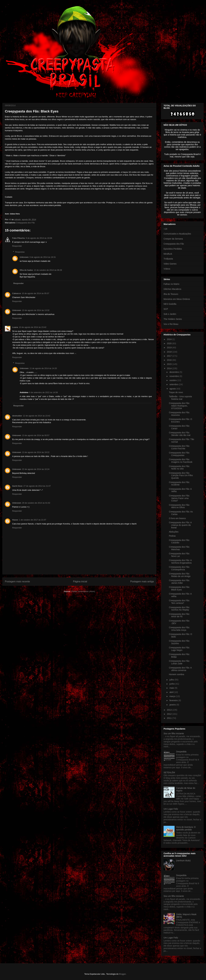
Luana (15, 327)
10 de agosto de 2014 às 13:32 (36, 310)
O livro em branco (177, 518)
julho (172, 680)
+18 (165, 229)
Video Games (170, 264)
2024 (170, 339)
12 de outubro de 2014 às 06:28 (48, 270)
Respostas (20, 252)
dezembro (174, 372)
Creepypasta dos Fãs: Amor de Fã (179, 615)
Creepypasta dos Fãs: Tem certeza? (179, 602)
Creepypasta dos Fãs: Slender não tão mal (180, 434)
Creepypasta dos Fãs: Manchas (179, 548)
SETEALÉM (169, 772)
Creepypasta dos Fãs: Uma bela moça (179, 629)
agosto (173, 389)
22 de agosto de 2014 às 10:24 (36, 469)
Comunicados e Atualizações (177, 234)
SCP (166, 309)
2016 (170, 360)
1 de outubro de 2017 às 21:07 (33, 520)
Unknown (24, 257)
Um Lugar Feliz (171, 809)
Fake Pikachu (19, 238)
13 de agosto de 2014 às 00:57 (36, 435)
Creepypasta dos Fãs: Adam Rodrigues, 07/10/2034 (179, 406)
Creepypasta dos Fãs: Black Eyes (179, 588)
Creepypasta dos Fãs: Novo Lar (179, 555)
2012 (170, 714)
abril (172, 692)
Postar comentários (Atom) (83, 591)
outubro (173, 380)
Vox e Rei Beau (171, 324)
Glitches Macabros (172, 289)
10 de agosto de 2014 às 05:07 (35, 293)
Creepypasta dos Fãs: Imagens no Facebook (181, 461)
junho (172, 684)
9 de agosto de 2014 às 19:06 (39, 238)
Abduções (174, 532)
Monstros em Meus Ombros (177, 299)
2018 (170, 352)
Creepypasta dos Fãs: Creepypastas (179, 454)
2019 (170, 348)
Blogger (122, 974)
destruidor (17, 416)
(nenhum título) (183, 861)
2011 (170, 718)
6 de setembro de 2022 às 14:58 (43, 392)
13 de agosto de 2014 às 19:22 (36, 452)
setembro (174, 384)
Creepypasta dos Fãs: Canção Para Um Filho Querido (181, 476)
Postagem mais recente (17, 581)
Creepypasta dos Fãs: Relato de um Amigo (180, 575)
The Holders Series (173, 319)
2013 (170, 710)
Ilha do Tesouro (171, 294)
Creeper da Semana (173, 239)
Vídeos (167, 269)
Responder (17, 246)
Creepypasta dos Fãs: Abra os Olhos (179, 506)
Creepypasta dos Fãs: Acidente (179, 484)
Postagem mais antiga (142, 581)
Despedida (181, 752)
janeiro (173, 705)
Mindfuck (168, 254)
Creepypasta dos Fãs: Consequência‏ (179, 568)
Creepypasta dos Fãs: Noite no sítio (179, 468)
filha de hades (26, 270)
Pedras (172, 536)
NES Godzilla (170, 304)
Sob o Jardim (170, 314)
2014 (170, 368)
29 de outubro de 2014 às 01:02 (36, 503)
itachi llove (17, 486)
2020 (170, 343)
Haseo (15, 520)
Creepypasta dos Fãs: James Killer (179, 582)
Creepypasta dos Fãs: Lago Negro (179, 649)
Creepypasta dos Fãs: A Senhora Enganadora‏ (180, 562)
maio (172, 688)
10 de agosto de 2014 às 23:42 (33, 327)
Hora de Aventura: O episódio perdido (186, 828)
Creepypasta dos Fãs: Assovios (179, 414)
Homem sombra (177, 674)
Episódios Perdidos (173, 249)
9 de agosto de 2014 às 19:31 (43, 257)
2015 (170, 364)
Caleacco (17, 293)
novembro (174, 376)
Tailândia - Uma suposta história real (180, 398)
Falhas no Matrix (171, 284)
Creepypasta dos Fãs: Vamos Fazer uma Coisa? (179, 498)
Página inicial (80, 581)
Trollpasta (168, 259)
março (173, 696)
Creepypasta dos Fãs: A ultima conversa (180, 669)
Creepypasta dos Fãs (25, 223)
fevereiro (174, 700)
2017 (170, 356)
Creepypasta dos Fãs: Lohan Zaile (179, 662)
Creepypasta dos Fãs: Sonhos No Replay (179, 609)
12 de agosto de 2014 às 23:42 (37, 416)
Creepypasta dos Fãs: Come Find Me (179, 447)
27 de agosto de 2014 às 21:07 (37, 486)
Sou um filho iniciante (174, 733)
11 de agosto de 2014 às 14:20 (43, 368)
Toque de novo (176, 392)
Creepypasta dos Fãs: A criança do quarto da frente (180, 525)
